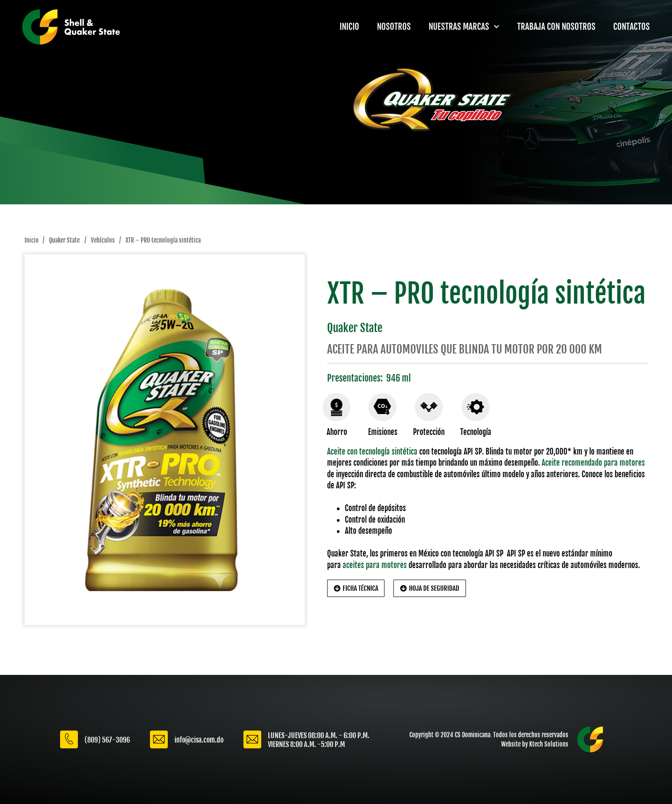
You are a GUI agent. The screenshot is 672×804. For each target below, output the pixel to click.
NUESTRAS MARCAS (464, 26)
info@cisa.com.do (199, 740)
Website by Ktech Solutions (535, 744)
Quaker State (64, 240)
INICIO (349, 27)
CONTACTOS (632, 27)
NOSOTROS (394, 27)
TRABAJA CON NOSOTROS (556, 27)
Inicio (31, 240)
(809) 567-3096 (107, 740)
